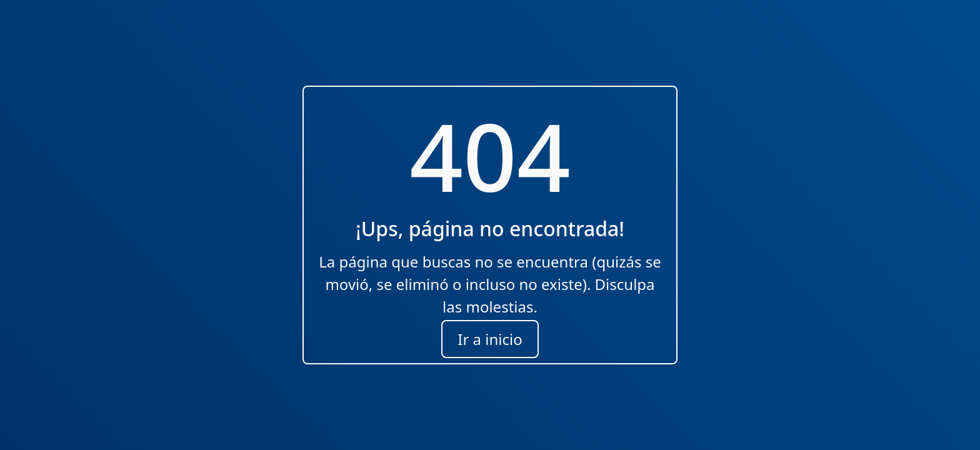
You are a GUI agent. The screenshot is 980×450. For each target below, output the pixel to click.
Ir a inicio (490, 339)
